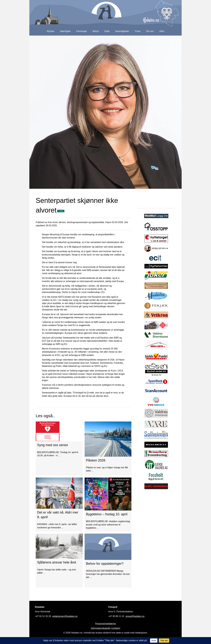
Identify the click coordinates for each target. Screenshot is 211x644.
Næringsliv (65, 31)
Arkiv (162, 31)
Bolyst (96, 31)
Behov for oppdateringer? (105, 564)
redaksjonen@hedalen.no (65, 616)
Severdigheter (122, 31)
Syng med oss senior (53, 445)
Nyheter (51, 31)
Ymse (138, 31)
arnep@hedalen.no (135, 616)
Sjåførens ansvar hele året (57, 562)
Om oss (150, 31)
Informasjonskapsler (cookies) (106, 628)
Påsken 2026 (96, 460)
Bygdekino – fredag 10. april (107, 514)
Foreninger (82, 31)
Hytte (107, 31)
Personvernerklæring (106, 624)
